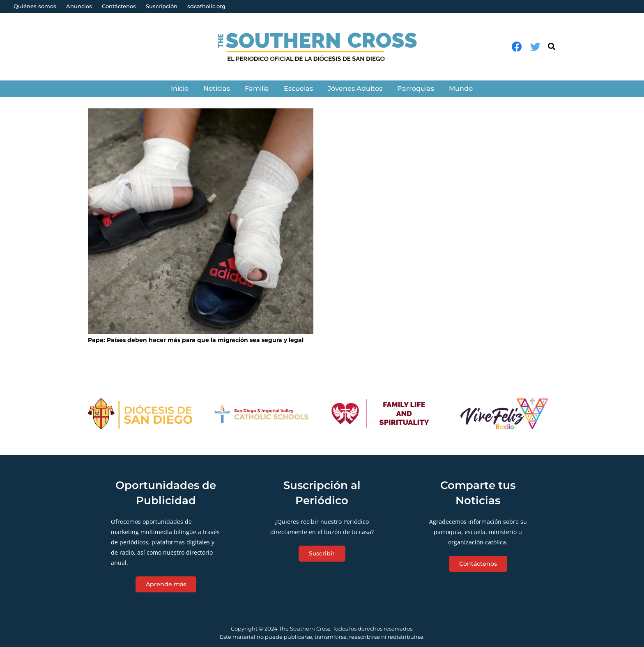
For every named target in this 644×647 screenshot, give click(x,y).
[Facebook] (517, 47)
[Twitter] (535, 47)
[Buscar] (552, 47)
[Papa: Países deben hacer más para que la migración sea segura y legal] (201, 221)
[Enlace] (322, 47)
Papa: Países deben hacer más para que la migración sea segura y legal (196, 340)
